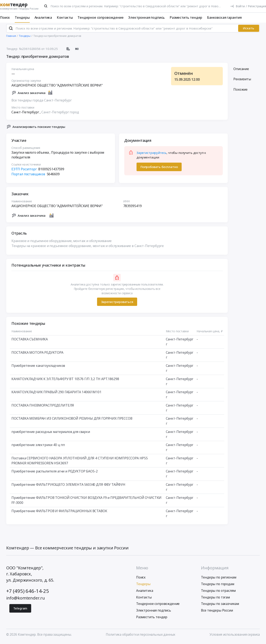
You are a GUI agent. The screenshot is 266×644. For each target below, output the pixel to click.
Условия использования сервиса (235, 636)
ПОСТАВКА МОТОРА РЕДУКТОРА (37, 354)
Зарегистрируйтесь (151, 154)
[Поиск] (46, 6)
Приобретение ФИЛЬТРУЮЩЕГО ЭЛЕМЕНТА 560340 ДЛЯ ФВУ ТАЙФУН (68, 486)
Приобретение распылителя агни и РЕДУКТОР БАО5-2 (55, 473)
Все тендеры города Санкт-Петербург (42, 102)
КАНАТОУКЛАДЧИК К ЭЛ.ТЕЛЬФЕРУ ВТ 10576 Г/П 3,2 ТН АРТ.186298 (65, 381)
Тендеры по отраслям (218, 592)
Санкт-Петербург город (60, 114)
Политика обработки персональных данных (140, 636)
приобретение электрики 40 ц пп (38, 447)
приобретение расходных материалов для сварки (51, 433)
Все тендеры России (217, 612)
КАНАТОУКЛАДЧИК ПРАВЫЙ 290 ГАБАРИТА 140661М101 (56, 394)
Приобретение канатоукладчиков (38, 367)
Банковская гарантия (224, 17)
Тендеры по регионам (219, 579)
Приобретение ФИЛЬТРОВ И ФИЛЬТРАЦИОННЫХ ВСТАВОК (59, 513)
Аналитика (43, 17)
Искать (249, 30)
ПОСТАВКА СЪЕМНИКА (30, 341)
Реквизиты (242, 81)
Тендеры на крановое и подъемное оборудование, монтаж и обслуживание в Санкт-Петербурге (88, 248)
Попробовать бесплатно (159, 169)
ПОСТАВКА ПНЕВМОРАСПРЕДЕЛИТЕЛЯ (43, 407)
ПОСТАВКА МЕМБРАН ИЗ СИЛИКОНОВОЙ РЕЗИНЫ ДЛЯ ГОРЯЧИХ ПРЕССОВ (72, 420)
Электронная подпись (147, 17)
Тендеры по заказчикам (220, 606)
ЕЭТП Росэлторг (24, 171)
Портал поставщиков (28, 176)
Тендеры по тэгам (215, 599)
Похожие (240, 91)
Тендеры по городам (217, 586)
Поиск (5, 17)
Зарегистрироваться (117, 303)
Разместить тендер (186, 17)
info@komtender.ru (26, 600)
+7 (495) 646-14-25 (28, 593)
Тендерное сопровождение (100, 17)
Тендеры (22, 17)
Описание (241, 70)
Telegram (20, 610)
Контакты (65, 17)
